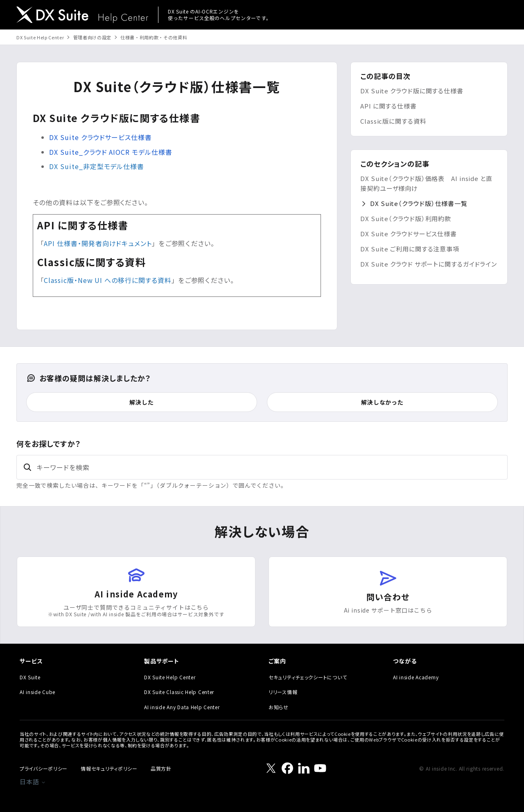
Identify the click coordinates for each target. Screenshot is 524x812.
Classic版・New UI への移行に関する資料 (108, 280)
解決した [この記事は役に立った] (141, 402)
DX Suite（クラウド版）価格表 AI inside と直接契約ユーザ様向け (426, 183)
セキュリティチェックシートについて (308, 677)
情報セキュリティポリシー (109, 768)
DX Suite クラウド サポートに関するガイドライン (429, 264)
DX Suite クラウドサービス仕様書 (409, 234)
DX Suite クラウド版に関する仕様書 (412, 91)
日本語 (33, 781)
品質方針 (161, 768)
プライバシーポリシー (44, 768)
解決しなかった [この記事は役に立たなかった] (382, 402)
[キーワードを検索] (262, 467)
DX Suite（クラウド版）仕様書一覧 (419, 203)
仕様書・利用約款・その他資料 (154, 37)
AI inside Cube (37, 692)
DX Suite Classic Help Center (179, 692)
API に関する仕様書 (388, 106)
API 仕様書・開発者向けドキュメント (98, 243)
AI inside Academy (416, 677)
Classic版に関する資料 (393, 121)
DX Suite (30, 677)
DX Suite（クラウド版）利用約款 (406, 218)
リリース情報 (283, 692)
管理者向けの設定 (92, 37)
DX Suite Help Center (40, 37)
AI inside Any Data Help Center (182, 707)
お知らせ (279, 707)
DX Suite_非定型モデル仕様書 (97, 166)
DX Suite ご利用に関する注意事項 (410, 249)
